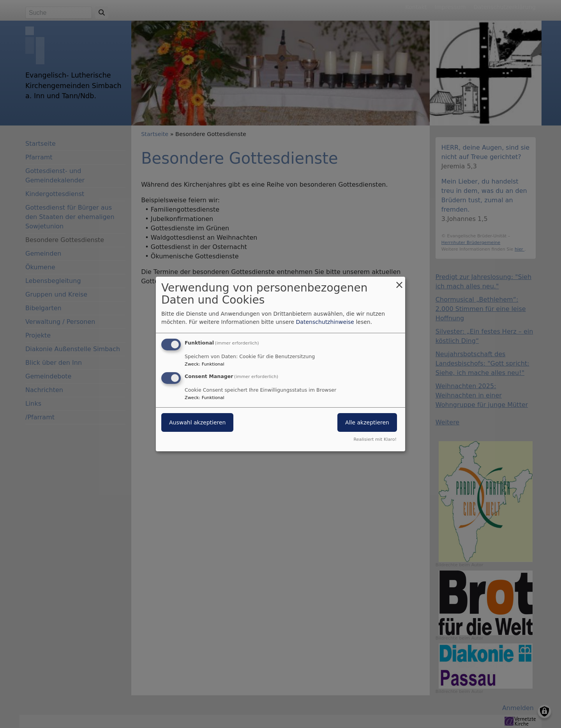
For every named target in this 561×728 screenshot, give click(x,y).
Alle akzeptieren (367, 422)
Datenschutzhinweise (325, 322)
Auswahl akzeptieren (197, 422)
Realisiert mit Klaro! (375, 439)
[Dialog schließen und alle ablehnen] (399, 282)
